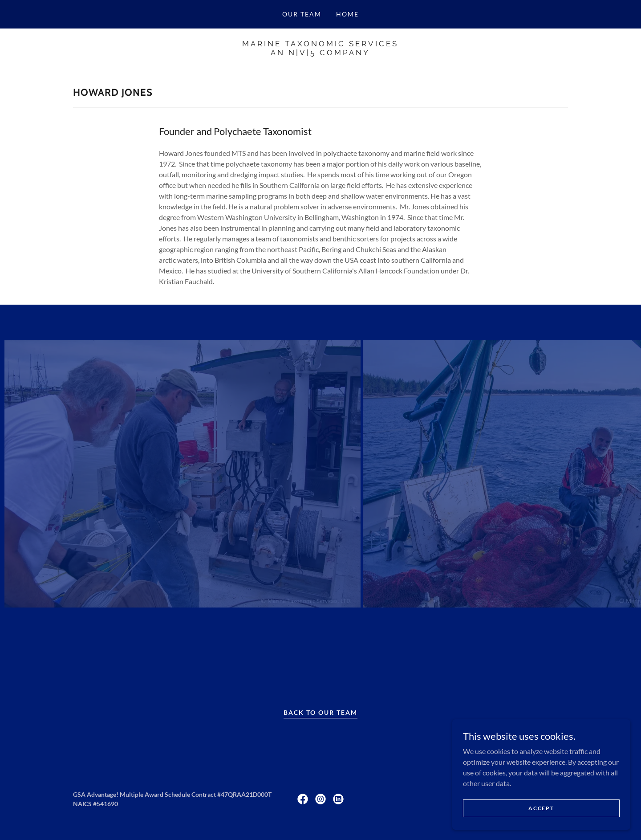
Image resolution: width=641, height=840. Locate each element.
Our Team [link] (302, 14)
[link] (320, 52)
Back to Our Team (320, 712)
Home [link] (347, 14)
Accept (541, 808)
